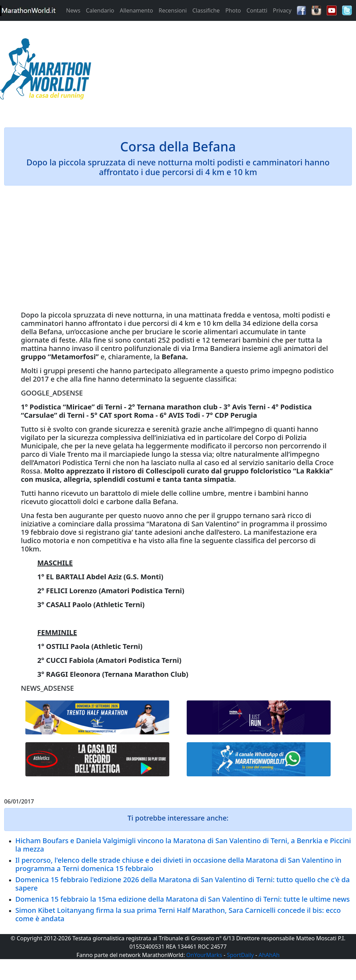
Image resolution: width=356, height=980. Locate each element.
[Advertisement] (222, 71)
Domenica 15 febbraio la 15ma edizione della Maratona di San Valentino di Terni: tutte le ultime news (183, 899)
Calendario (100, 10)
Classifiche (206, 10)
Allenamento (136, 10)
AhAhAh (269, 955)
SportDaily (240, 955)
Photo (233, 10)
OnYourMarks (204, 955)
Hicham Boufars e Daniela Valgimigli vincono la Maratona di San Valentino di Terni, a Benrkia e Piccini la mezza (183, 845)
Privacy (282, 10)
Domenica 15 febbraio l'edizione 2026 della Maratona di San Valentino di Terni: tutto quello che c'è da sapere (183, 884)
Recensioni (173, 10)
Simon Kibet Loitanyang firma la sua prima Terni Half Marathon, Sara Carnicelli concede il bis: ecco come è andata (178, 914)
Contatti (257, 10)
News (73, 10)
